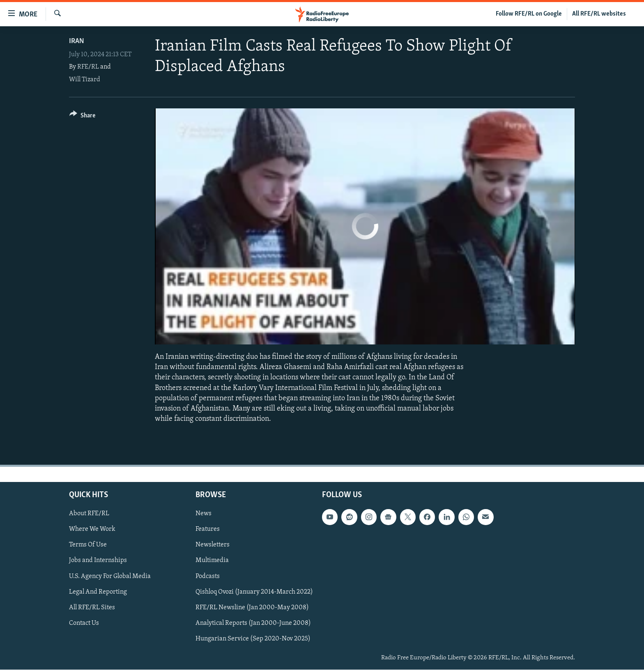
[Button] (82, 117)
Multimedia (212, 561)
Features (208, 530)
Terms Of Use (88, 545)
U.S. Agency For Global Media (110, 576)
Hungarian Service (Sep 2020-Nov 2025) (253, 639)
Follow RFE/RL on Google (529, 14)
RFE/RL (88, 67)
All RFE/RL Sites (92, 608)
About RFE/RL (89, 514)
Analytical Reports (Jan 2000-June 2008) (253, 623)
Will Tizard (85, 80)
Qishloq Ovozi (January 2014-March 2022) (254, 592)
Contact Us (84, 623)
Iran (77, 41)
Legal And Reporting (98, 592)
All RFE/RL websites (599, 14)
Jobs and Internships (98, 561)
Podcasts (208, 576)
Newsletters (213, 545)
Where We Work (92, 530)
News (204, 514)
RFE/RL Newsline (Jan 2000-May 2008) (252, 608)
